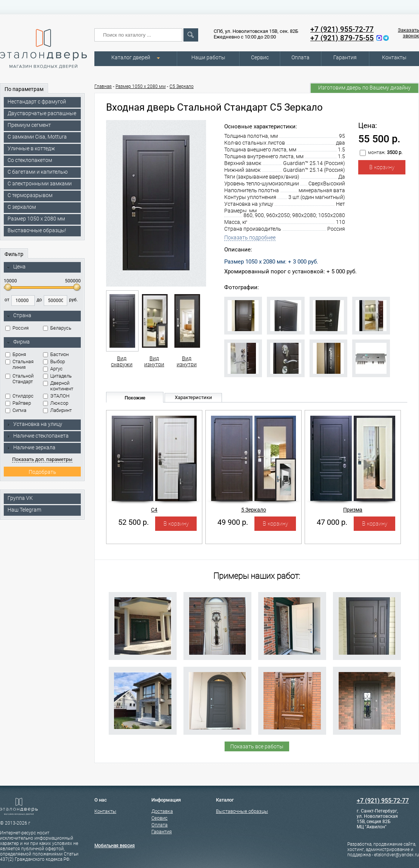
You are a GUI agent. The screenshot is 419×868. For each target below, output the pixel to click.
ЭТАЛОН (56, 396)
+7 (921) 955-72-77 (342, 29)
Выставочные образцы (242, 811)
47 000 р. (332, 522)
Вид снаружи (122, 329)
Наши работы (208, 57)
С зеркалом (22, 207)
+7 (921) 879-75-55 (342, 38)
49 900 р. (233, 522)
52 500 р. (133, 522)
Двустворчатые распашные (42, 113)
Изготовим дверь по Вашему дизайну (364, 88)
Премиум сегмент (29, 125)
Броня (16, 354)
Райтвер (18, 403)
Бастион (56, 354)
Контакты (394, 57)
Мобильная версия (115, 846)
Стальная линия (19, 364)
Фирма (18, 342)
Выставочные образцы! (37, 230)
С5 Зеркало (182, 86)
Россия (17, 328)
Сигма (16, 410)
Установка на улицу (34, 424)
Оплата (300, 57)
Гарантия (345, 57)
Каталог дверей (131, 57)
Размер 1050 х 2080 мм (36, 219)
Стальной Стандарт (19, 379)
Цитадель (57, 376)
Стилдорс (19, 396)
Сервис (260, 57)
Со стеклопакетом (30, 160)
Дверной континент (58, 386)
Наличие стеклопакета (38, 436)
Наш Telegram (24, 510)
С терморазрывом (30, 195)
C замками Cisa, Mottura (37, 137)
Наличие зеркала (31, 447)
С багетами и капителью (38, 172)
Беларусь (57, 328)
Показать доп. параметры (42, 459)
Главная (103, 86)
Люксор (56, 403)
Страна (19, 316)
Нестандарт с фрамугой (37, 102)
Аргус (53, 369)
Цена (16, 267)
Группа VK (20, 498)
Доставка (162, 811)
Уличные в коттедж (31, 148)
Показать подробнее (250, 237)
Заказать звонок (408, 33)
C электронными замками (40, 183)
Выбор (54, 362)
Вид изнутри (154, 329)
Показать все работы (257, 746)
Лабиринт (57, 410)
